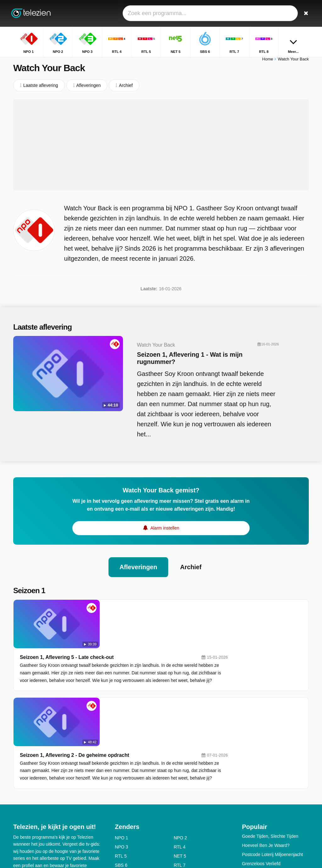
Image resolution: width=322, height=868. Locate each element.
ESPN (121, 799)
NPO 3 (121, 753)
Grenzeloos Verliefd (261, 770)
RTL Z (180, 790)
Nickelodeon (127, 808)
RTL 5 (121, 762)
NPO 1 (121, 744)
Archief (191, 570)
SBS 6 (121, 771)
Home (268, 62)
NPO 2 (180, 744)
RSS (18, 813)
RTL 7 (179, 771)
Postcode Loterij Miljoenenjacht (272, 761)
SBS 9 (121, 790)
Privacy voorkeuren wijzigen (43, 825)
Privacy (84, 805)
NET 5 (180, 762)
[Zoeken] (305, 13)
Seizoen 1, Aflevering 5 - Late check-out (141, 612)
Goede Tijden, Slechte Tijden (270, 742)
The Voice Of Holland (263, 779)
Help (39, 805)
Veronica (182, 780)
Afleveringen (138, 570)
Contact (21, 805)
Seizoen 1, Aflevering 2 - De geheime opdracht (149, 661)
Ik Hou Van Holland (261, 788)
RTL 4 (179, 753)
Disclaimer (60, 805)
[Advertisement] (161, 148)
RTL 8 (121, 780)
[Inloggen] (290, 13)
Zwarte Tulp (253, 797)
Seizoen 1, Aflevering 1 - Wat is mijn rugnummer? (179, 361)
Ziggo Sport (185, 799)
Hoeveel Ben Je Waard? (266, 752)
